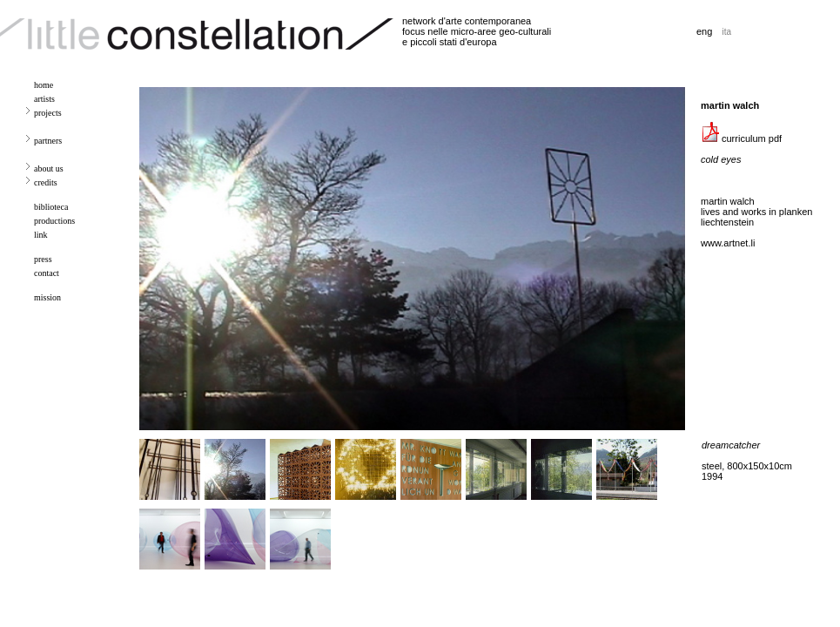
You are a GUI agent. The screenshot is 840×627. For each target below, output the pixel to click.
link (41, 235)
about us (49, 169)
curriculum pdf (741, 138)
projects (48, 113)
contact (47, 273)
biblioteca (51, 207)
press (43, 259)
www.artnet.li (728, 243)
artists (44, 99)
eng (704, 31)
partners (48, 141)
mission (47, 297)
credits (46, 182)
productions (54, 221)
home (44, 85)
